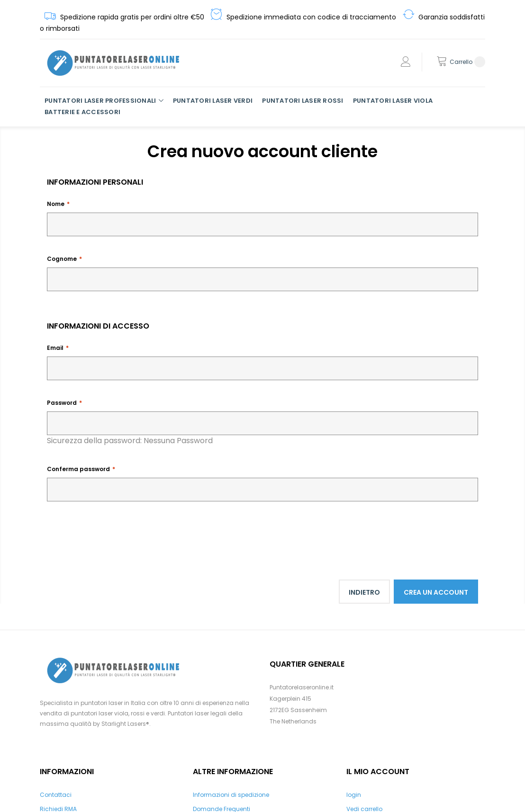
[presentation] (119, 534)
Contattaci (56, 795)
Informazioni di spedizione (231, 795)
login (354, 795)
